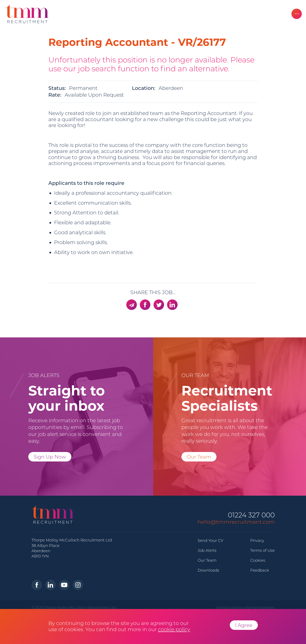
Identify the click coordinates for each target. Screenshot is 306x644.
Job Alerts (207, 551)
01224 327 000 (251, 515)
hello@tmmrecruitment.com (236, 522)
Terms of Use (262, 551)
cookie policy (174, 629)
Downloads (208, 570)
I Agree (244, 625)
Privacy (257, 541)
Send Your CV (210, 541)
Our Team (199, 457)
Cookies (258, 560)
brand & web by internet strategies (246, 607)
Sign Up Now (50, 457)
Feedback (260, 570)
